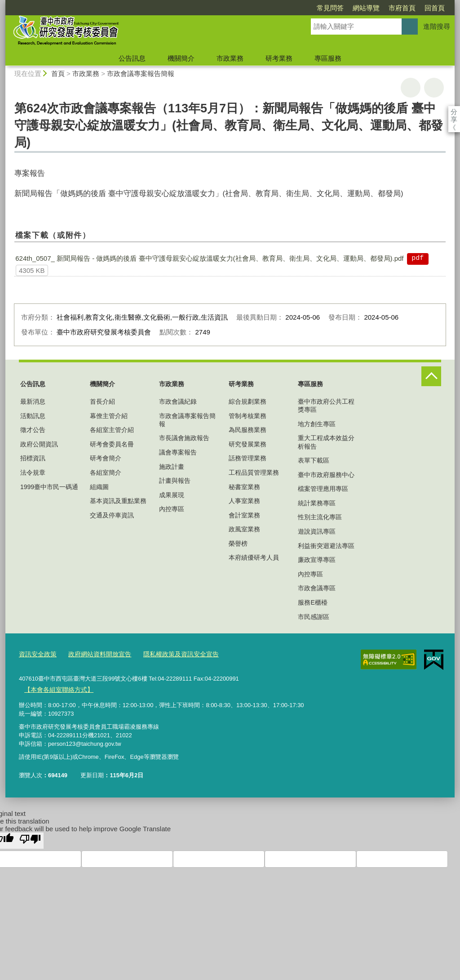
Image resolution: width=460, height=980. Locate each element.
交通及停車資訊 (112, 515)
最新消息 (33, 401)
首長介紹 (102, 401)
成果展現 (172, 495)
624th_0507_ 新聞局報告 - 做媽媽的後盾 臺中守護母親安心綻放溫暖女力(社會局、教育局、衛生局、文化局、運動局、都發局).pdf (209, 258)
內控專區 (172, 509)
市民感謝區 (314, 617)
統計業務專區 (317, 503)
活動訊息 (33, 416)
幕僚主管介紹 (109, 416)
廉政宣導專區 (317, 560)
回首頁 (383, 8)
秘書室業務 (244, 487)
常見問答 (279, 8)
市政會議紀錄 (178, 401)
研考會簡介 (106, 458)
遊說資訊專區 (317, 531)
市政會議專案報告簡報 (141, 73)
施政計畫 (172, 467)
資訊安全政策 (36, 654)
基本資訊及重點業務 (118, 501)
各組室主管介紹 (112, 430)
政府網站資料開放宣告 (95, 654)
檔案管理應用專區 (323, 489)
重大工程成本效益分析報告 (326, 442)
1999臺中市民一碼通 (49, 487)
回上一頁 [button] (434, 88)
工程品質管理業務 (254, 472)
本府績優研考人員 (254, 557)
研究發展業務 (248, 444)
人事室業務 (244, 501)
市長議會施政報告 (184, 438)
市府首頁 (350, 8)
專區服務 (328, 58)
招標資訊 (33, 458)
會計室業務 (244, 515)
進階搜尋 (437, 26)
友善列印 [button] (411, 88)
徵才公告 (33, 430)
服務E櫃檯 (312, 602)
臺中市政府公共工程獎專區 (326, 405)
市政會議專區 (317, 588)
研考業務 (279, 58)
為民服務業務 (248, 430)
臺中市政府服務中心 (326, 475)
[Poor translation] (30, 838)
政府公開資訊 (39, 444)
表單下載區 (314, 460)
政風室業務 (244, 529)
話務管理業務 (248, 458)
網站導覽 (314, 8)
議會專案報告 (178, 452)
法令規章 (33, 472)
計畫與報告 (175, 481)
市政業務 (230, 58)
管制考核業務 (248, 416)
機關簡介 (181, 58)
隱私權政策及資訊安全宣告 (171, 654)
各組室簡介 (106, 472)
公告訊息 (132, 58)
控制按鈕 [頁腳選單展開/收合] (431, 376)
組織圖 (99, 487)
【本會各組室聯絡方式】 (56, 688)
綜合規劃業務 (248, 401)
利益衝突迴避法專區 (326, 546)
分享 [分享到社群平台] (454, 112)
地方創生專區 (317, 424)
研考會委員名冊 (112, 444)
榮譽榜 (238, 543)
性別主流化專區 (320, 517)
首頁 (58, 73)
